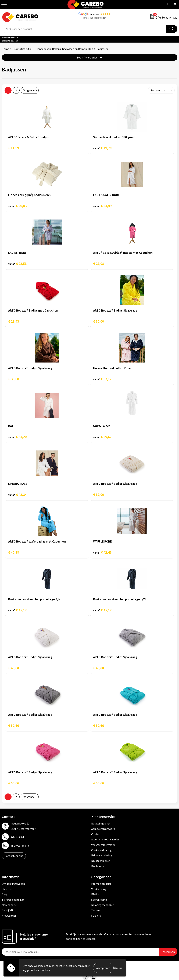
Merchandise (9, 905)
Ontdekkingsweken (13, 884)
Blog (5, 894)
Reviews (94, 14)
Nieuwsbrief (9, 916)
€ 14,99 (14, 148)
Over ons (7, 889)
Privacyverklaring (102, 855)
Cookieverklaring (101, 850)
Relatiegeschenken (103, 905)
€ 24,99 (102, 206)
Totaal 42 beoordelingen (95, 18)
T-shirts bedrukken (13, 900)
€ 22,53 (17, 263)
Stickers (96, 916)
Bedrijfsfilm (9, 910)
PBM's (95, 894)
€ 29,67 (102, 437)
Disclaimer (98, 866)
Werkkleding (99, 889)
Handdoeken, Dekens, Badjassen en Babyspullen (64, 49)
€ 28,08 (99, 263)
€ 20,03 (17, 206)
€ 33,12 (102, 379)
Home (5, 49)
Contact (96, 834)
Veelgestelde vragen (103, 845)
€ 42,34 (17, 494)
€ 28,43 (14, 321)
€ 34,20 (17, 437)
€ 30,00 (99, 321)
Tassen (95, 910)
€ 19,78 (102, 148)
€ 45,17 (17, 610)
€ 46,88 (14, 668)
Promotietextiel (22, 49)
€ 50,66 (14, 725)
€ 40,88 (14, 552)
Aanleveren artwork (103, 829)
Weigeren (118, 968)
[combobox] (84, 29)
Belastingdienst (101, 823)
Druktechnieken (101, 861)
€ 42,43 (102, 552)
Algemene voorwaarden (105, 839)
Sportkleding (99, 900)
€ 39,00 (99, 494)
